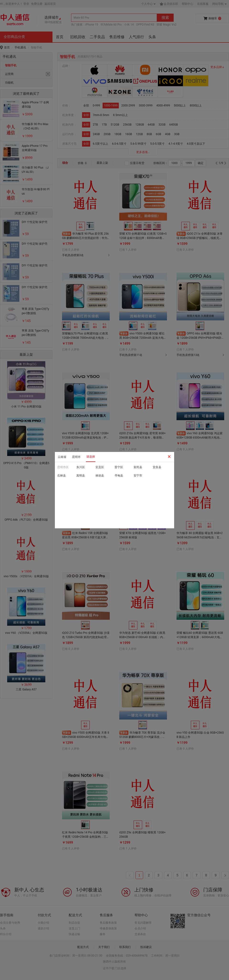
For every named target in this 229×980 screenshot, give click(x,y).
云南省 (62, 457)
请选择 (91, 457)
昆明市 (76, 457)
